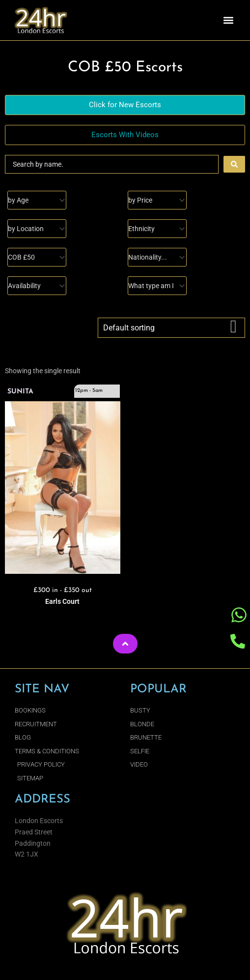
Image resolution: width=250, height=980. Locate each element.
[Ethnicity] (157, 229)
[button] (229, 20)
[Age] (37, 200)
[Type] (157, 286)
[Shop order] (171, 328)
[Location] (37, 229)
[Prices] (157, 200)
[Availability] (37, 286)
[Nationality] (157, 257)
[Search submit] (234, 164)
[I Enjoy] (37, 257)
